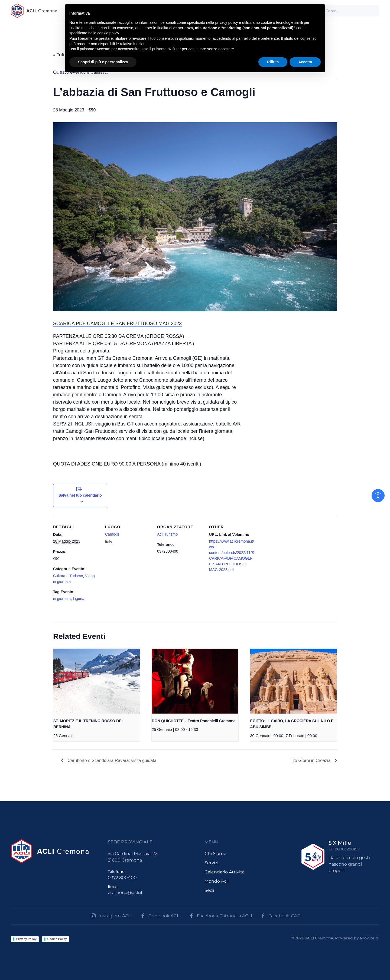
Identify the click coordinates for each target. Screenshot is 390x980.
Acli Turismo (167, 534)
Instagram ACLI (111, 916)
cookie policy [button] (108, 33)
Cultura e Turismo (68, 576)
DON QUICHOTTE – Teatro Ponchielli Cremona (194, 721)
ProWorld (369, 938)
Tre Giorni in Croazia (311, 760)
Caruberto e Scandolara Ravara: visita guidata (111, 760)
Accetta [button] (305, 62)
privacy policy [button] (227, 22)
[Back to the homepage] (34, 11)
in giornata (62, 599)
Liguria (79, 599)
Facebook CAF (280, 916)
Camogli (112, 534)
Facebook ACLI (160, 916)
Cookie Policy (57, 939)
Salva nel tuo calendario (80, 495)
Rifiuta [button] (273, 62)
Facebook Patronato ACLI (220, 916)
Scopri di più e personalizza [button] (103, 62)
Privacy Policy (26, 939)
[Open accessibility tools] (378, 496)
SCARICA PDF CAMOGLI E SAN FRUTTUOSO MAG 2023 (117, 324)
